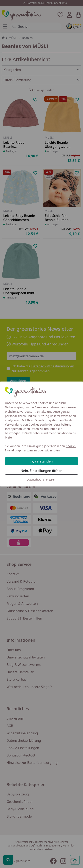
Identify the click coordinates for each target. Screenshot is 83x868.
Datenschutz (34, 480)
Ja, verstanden (42, 461)
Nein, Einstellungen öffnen (41, 471)
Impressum (50, 480)
